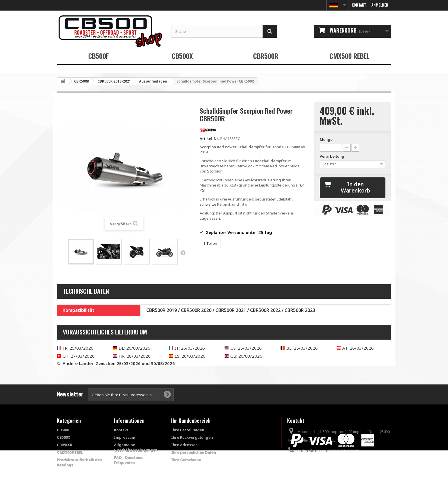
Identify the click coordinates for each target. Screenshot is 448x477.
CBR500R (266, 56)
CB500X (182, 56)
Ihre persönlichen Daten (193, 452)
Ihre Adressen (184, 445)
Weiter (183, 252)
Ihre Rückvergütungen (192, 437)
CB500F (99, 56)
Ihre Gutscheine (186, 460)
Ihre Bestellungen (188, 430)
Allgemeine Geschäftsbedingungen (136, 447)
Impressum (125, 437)
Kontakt (359, 5)
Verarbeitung (332, 156)
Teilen (210, 243)
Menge (326, 139)
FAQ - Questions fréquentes (129, 460)
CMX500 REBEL (349, 56)
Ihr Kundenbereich (191, 420)
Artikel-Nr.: (210, 139)
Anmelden (380, 5)
